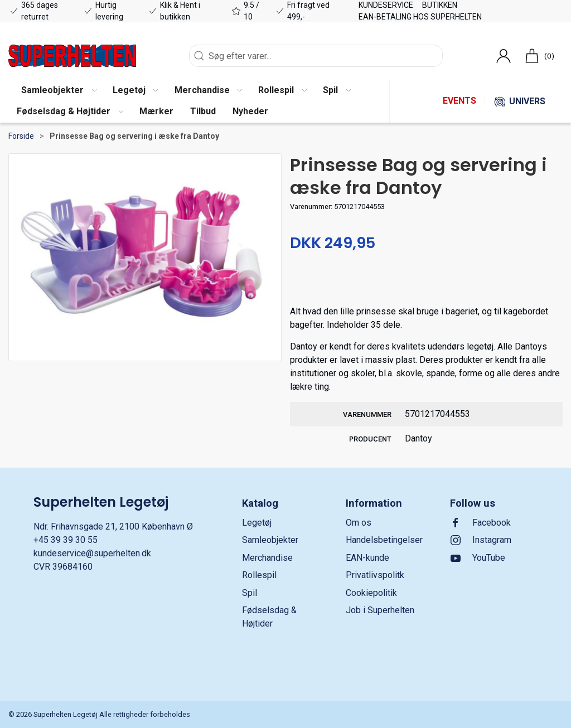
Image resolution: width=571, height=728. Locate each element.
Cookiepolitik (371, 593)
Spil (250, 593)
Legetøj (257, 523)
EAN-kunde (367, 558)
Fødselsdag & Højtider (269, 617)
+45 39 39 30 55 (66, 540)
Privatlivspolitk (375, 575)
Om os (359, 523)
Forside (21, 136)
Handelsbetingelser (384, 540)
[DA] (72, 56)
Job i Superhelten (380, 610)
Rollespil (259, 575)
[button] (59, 91)
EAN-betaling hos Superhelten (420, 17)
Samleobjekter (270, 540)
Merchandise (267, 558)
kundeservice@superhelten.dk (92, 553)
